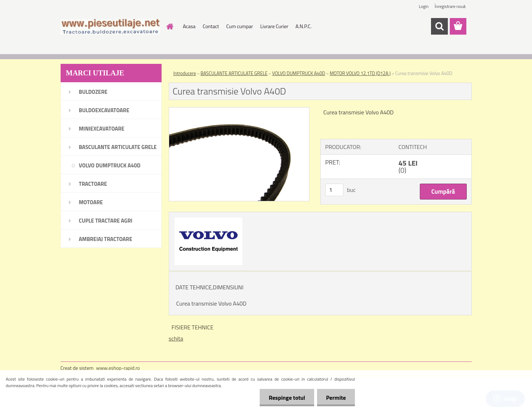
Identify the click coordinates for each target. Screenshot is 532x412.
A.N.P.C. (304, 26)
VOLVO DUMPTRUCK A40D (299, 73)
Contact (211, 26)
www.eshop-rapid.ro (118, 368)
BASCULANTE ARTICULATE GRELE (234, 73)
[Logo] (110, 27)
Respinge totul (287, 398)
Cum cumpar (239, 26)
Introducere (185, 73)
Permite (336, 398)
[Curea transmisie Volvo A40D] (239, 110)
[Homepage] (169, 26)
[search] (439, 26)
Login (424, 6)
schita (176, 338)
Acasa (189, 26)
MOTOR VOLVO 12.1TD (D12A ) (360, 73)
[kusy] (334, 190)
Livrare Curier (274, 26)
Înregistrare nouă (450, 6)
